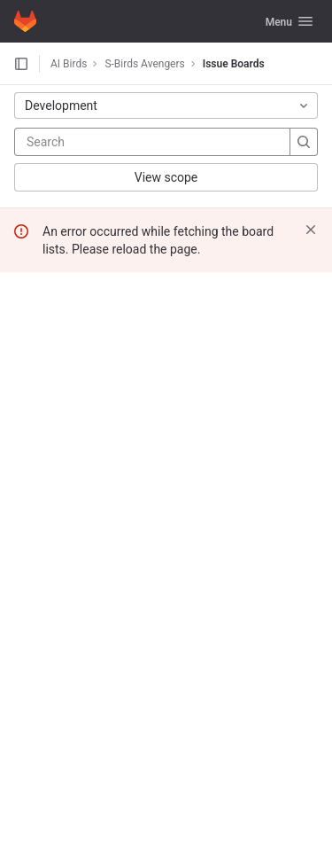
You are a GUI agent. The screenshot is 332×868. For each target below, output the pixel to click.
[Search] (133, 142)
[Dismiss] (311, 230)
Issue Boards (234, 64)
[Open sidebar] (21, 64)
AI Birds (69, 64)
